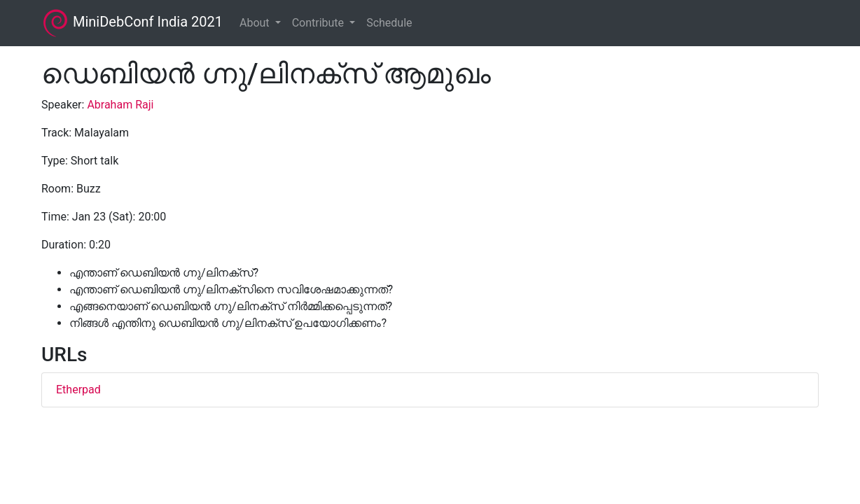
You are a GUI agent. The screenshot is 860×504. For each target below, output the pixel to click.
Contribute (319, 23)
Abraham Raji (120, 105)
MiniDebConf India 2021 (132, 23)
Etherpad (78, 390)
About (256, 23)
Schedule (389, 23)
